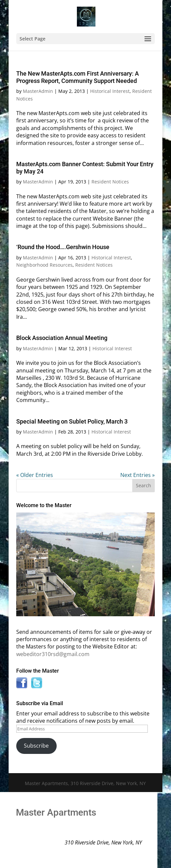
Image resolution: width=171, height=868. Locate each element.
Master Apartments (56, 812)
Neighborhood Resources (44, 265)
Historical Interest (110, 91)
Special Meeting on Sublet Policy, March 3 (72, 421)
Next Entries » (138, 475)
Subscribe (36, 746)
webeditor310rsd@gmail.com (53, 654)
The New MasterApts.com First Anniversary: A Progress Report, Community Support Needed (78, 77)
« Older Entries (35, 475)
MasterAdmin (38, 91)
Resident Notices (110, 182)
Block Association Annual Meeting (62, 338)
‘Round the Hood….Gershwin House (63, 247)
